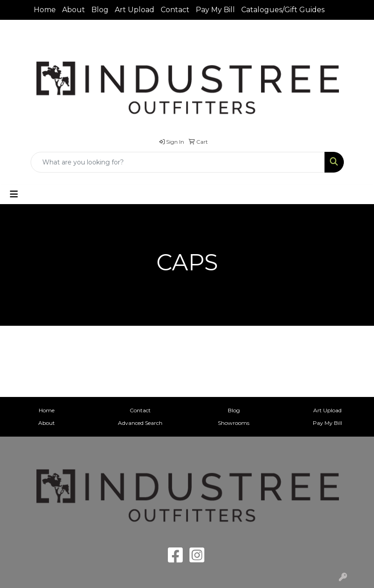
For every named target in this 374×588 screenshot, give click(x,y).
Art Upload (135, 10)
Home (45, 10)
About (74, 10)
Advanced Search (140, 423)
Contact (175, 10)
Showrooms (234, 423)
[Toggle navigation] (14, 194)
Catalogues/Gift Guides (283, 10)
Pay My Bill (215, 10)
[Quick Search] (178, 162)
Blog (100, 10)
